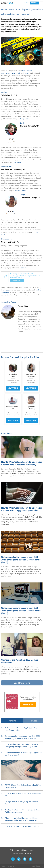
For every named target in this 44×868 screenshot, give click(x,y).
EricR (22, 123)
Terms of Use (11, 866)
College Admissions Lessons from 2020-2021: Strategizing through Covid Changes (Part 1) (21, 611)
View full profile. (21, 190)
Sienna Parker (7, 166)
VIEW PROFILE (13, 388)
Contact (28, 854)
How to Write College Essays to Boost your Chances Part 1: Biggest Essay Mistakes (22, 509)
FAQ (12, 850)
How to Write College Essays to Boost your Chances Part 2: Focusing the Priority (22, 463)
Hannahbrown (7, 239)
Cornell (27, 73)
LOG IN (26, 3)
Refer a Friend (18, 854)
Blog (17, 850)
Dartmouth (16, 73)
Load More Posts (22, 683)
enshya (4, 92)
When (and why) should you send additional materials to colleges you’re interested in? (22, 819)
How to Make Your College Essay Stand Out (22, 826)
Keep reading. (26, 119)
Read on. (23, 268)
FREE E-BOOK (28, 705)
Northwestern (6, 73)
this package (8, 290)
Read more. (17, 162)
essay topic (26, 14)
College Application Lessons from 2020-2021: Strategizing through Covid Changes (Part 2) (21, 560)
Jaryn (23, 195)
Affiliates (24, 850)
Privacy (3, 866)
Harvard (29, 71)
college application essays (11, 14)
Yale (24, 71)
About (32, 850)
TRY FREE (34, 3)
